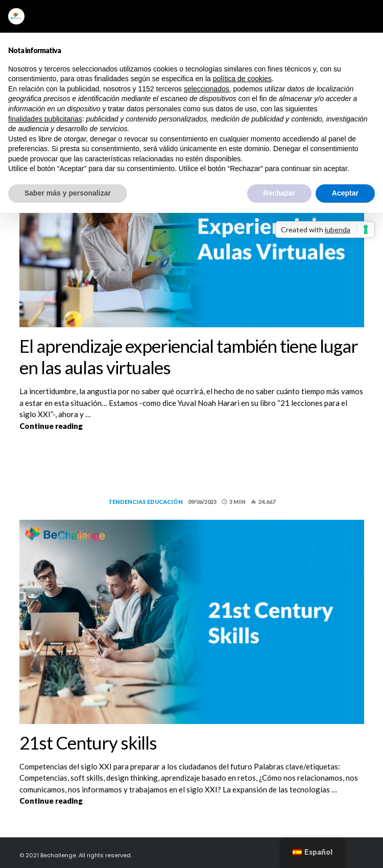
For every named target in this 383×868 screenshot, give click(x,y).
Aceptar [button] (345, 193)
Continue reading (174, 425)
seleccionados (207, 89)
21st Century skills (88, 742)
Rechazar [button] (279, 193)
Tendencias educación (146, 502)
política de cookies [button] (242, 79)
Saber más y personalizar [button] (68, 193)
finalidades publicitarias (45, 119)
